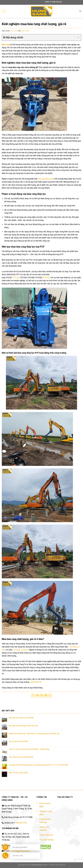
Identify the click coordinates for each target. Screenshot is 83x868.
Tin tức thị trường (46, 840)
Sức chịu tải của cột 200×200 (21, 757)
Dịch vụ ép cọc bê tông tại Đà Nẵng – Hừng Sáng (29, 749)
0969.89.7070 (21, 823)
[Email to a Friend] (42, 696)
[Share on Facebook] (33, 696)
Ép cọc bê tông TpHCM (18, 741)
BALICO (62, 865)
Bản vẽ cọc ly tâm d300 (18, 773)
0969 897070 (36, 682)
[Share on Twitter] (37, 696)
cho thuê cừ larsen (21, 650)
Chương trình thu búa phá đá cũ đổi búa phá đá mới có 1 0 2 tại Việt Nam (39, 765)
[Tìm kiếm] (80, 11)
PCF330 (16, 278)
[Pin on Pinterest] (46, 696)
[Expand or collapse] (78, 37)
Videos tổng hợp (46, 835)
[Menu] (4, 11)
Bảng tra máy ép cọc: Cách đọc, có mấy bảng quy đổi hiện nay (34, 734)
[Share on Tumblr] (50, 696)
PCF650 (46, 278)
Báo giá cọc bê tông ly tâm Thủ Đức (24, 726)
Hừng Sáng (25, 31)
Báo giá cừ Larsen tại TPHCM (21, 718)
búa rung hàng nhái (45, 179)
